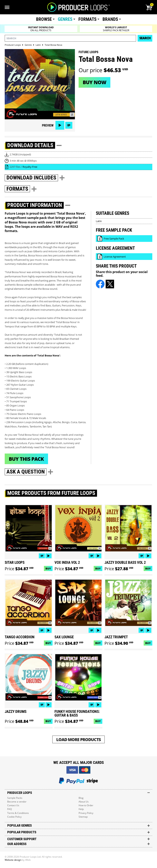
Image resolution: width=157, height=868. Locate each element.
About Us (84, 802)
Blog (81, 798)
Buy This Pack (26, 459)
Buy (48, 568)
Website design (13, 860)
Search (145, 38)
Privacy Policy (86, 813)
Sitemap (83, 817)
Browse (44, 19)
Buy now (94, 82)
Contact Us (13, 805)
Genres (65, 19)
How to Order (86, 805)
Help (81, 809)
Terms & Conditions (18, 813)
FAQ (10, 809)
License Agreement (115, 257)
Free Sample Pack (114, 239)
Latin (99, 221)
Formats (87, 19)
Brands (110, 19)
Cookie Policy (14, 817)
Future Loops (88, 52)
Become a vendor (17, 802)
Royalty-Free (30, 167)
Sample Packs (15, 798)
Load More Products (78, 739)
